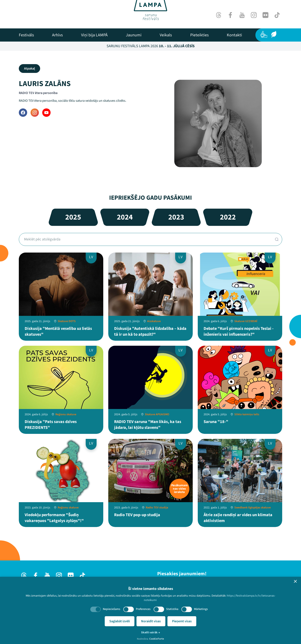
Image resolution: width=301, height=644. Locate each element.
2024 (125, 217)
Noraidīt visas (151, 621)
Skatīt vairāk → (151, 633)
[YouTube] (46, 113)
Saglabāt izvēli (120, 621)
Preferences (143, 609)
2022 (228, 217)
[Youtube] (242, 15)
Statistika (172, 609)
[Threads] (219, 15)
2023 (176, 217)
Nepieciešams (112, 609)
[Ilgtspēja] (274, 34)
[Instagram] (254, 15)
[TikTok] (277, 15)
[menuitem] (26, 35)
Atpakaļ (29, 69)
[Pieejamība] (264, 34)
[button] (295, 581)
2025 (73, 217)
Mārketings (201, 609)
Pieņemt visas (182, 621)
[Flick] (265, 15)
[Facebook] (230, 15)
